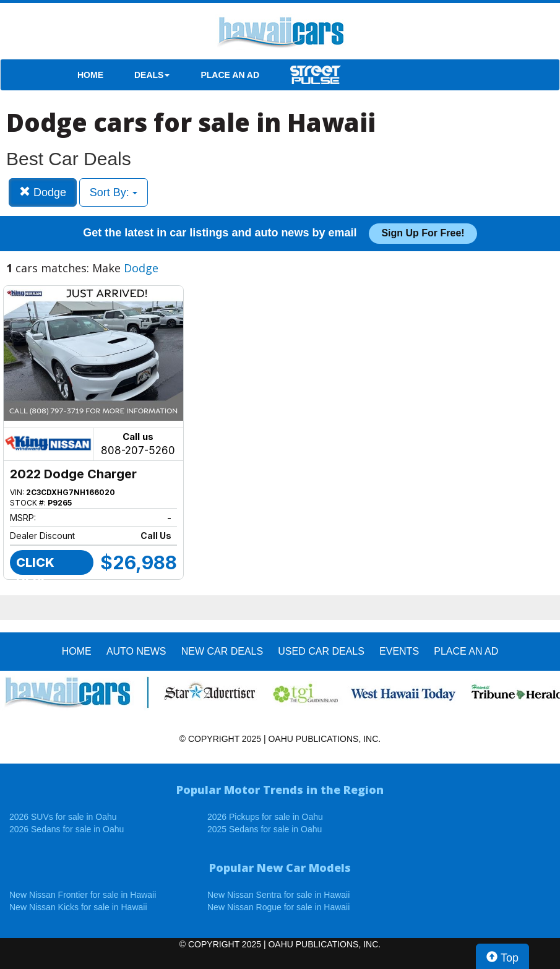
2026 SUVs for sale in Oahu (63, 817)
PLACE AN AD (230, 75)
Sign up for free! (423, 233)
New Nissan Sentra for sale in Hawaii (278, 895)
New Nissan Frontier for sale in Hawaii (83, 895)
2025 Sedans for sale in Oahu (265, 829)
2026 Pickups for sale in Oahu (265, 817)
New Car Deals (222, 651)
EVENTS (399, 651)
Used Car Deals (321, 651)
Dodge (43, 192)
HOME (90, 75)
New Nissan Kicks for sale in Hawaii (78, 907)
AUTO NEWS (136, 651)
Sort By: (114, 192)
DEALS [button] (152, 75)
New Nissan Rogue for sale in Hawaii (278, 907)
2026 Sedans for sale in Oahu (67, 829)
